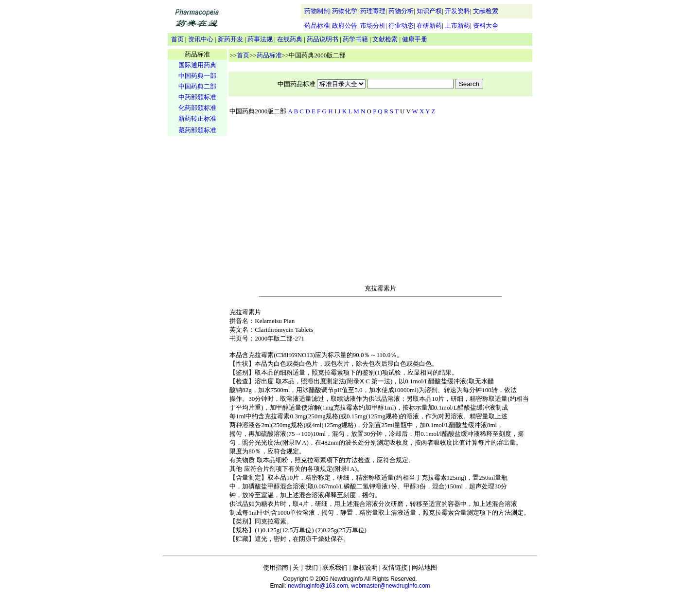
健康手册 (415, 39)
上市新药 (457, 26)
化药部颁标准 (197, 108)
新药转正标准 (197, 118)
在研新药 (429, 26)
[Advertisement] (197, 290)
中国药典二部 (197, 86)
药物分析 (401, 11)
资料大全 (486, 26)
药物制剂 (317, 11)
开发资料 (457, 11)
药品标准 (317, 26)
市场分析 (373, 26)
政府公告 (345, 26)
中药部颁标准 (197, 97)
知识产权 (429, 11)
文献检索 (486, 11)
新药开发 (230, 39)
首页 (177, 39)
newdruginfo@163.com (318, 586)
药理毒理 (373, 11)
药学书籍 (355, 39)
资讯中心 (201, 39)
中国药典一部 (197, 76)
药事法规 (260, 39)
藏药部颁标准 (197, 130)
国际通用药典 (197, 65)
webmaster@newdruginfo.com (390, 586)
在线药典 (290, 39)
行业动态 (401, 26)
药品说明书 (323, 39)
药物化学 (345, 11)
